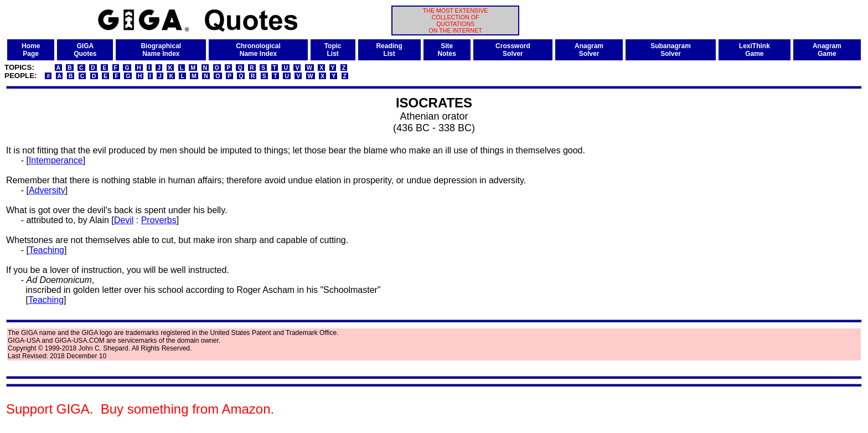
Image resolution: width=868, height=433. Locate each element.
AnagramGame (827, 50)
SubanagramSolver (671, 50)
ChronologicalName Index (258, 50)
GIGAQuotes (85, 50)
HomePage (31, 50)
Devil (124, 220)
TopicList (333, 50)
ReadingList (389, 50)
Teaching (46, 250)
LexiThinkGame (755, 50)
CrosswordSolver (513, 50)
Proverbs (159, 220)
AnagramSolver (589, 50)
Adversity (47, 190)
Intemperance (56, 160)
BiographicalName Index (161, 50)
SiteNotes (447, 50)
